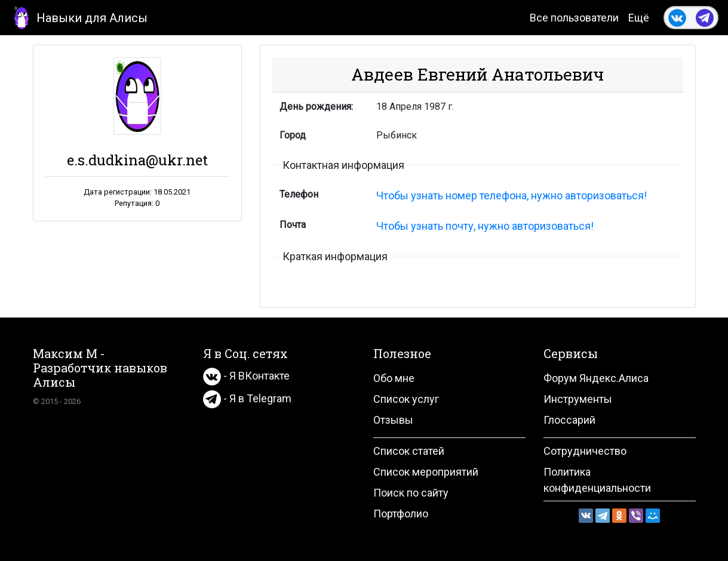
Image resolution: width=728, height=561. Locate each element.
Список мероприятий (426, 472)
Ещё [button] (639, 18)
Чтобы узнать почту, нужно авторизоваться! (485, 226)
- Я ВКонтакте (246, 376)
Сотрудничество (585, 451)
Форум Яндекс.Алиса (596, 378)
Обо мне (394, 378)
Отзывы (393, 420)
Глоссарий (569, 420)
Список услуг (406, 399)
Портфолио (401, 514)
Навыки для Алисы (79, 17)
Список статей (409, 451)
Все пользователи (574, 18)
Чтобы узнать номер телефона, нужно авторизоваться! (512, 195)
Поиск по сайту (411, 493)
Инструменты (578, 399)
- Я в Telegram (247, 398)
